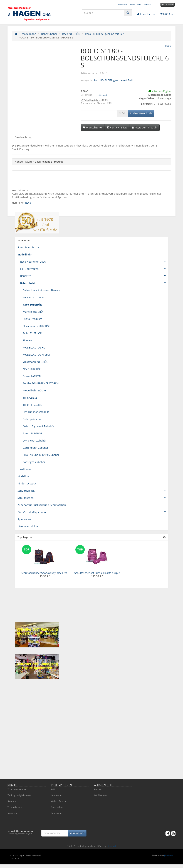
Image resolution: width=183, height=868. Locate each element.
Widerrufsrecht (58, 801)
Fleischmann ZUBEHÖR (37, 326)
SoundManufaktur (93, 247)
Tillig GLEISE (30, 398)
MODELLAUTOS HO (34, 297)
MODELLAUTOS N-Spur (37, 355)
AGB (53, 789)
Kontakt (147, 4)
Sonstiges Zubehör (34, 462)
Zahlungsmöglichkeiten (19, 795)
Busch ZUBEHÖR (33, 433)
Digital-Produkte (33, 319)
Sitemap (12, 801)
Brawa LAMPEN (32, 376)
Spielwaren (93, 519)
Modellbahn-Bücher (35, 390)
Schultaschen (93, 498)
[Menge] (99, 113)
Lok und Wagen (94, 269)
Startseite (123, 4)
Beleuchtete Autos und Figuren (41, 290)
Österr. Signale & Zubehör (39, 426)
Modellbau (93, 476)
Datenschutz (57, 807)
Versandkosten (15, 807)
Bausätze (94, 276)
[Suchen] (103, 13)
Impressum (57, 795)
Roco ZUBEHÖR (32, 305)
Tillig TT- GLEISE (32, 405)
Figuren (27, 340)
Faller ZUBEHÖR (32, 333)
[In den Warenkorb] (141, 113)
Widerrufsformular (17, 789)
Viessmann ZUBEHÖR (36, 362)
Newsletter (13, 813)
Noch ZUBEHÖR (32, 369)
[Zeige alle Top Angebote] (164, 537)
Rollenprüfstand (33, 419)
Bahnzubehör (94, 283)
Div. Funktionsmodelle (36, 412)
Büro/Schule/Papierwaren (93, 512)
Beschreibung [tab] (23, 137)
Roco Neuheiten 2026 (94, 261)
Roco (28, 203)
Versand (103, 95)
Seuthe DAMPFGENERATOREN (41, 383)
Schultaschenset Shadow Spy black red (44, 573)
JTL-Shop (169, 855)
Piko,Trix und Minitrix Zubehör (41, 455)
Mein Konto (136, 4)
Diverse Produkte (93, 526)
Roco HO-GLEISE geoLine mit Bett (113, 80)
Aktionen (25, 469)
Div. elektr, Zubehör (35, 441)
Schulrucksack (93, 490)
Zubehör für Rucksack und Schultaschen (42, 505)
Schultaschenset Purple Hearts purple (97, 573)
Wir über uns (101, 795)
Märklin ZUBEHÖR (34, 312)
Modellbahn (93, 254)
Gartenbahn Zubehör (36, 448)
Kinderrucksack (93, 483)
